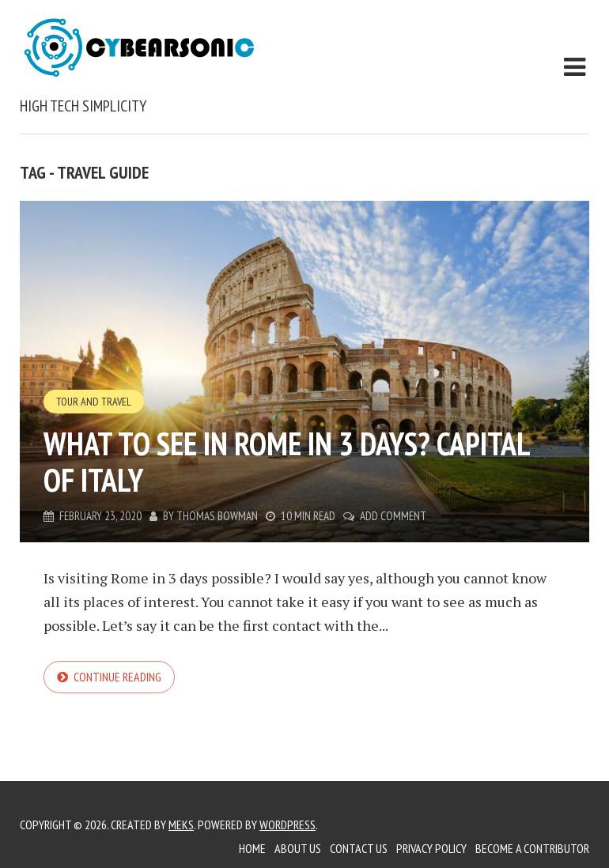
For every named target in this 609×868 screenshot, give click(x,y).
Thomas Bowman (217, 516)
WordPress (287, 825)
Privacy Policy (431, 848)
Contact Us (359, 848)
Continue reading (117, 677)
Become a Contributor (532, 848)
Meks (181, 825)
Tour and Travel (94, 402)
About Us (298, 848)
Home (252, 848)
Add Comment (393, 516)
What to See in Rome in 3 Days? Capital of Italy (286, 462)
